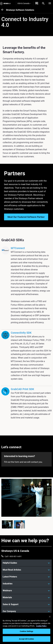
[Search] (43, 3)
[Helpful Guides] (27, 563)
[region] (27, 628)
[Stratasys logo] (5, 3)
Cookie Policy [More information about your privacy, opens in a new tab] (41, 626)
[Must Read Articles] (27, 570)
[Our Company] (27, 611)
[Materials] (27, 597)
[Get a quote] (37, 3)
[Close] (50, 617)
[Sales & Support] (27, 604)
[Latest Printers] (27, 577)
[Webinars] (27, 591)
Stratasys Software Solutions (20, 10)
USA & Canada (24, 3)
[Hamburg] (50, 3)
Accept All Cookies (27, 639)
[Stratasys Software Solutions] (4, 10)
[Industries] (27, 584)
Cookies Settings (27, 631)
